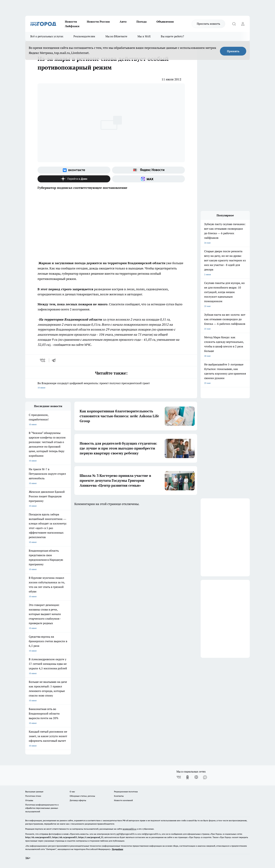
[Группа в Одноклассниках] (187, 777)
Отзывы (29, 800)
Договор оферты (78, 800)
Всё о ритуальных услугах (47, 36)
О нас (72, 792)
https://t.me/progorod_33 (91, 837)
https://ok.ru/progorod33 (65, 837)
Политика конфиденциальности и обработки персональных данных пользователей (42, 808)
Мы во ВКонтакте (116, 36)
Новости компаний (123, 800)
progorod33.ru (129, 829)
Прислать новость (208, 24)
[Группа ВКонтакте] (74, 170)
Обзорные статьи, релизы (82, 796)
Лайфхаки (72, 26)
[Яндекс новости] (148, 170)
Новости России (98, 22)
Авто (123, 22)
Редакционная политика (126, 792)
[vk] (43, 360)
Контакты (119, 796)
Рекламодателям (84, 36)
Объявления (165, 22)
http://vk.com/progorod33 (38, 837)
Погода (142, 22)
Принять (233, 51)
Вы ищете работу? (172, 36)
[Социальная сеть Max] (148, 179)
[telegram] (55, 360)
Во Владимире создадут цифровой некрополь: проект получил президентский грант (111, 386)
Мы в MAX (144, 36)
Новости (71, 22)
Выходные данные (34, 792)
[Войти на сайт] (243, 24)
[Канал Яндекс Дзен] (74, 179)
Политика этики (33, 796)
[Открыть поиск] (234, 24)
